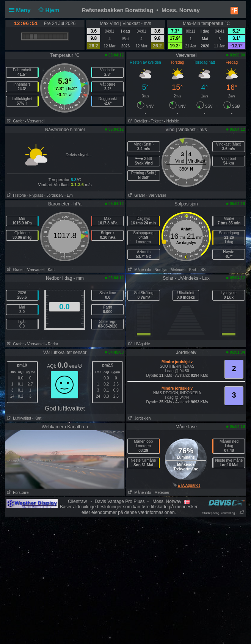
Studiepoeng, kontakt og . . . (223, 513)
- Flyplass (35, 195)
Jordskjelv (139, 418)
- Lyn (69, 195)
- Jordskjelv (54, 195)
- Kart (50, 270)
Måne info (139, 270)
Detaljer (137, 121)
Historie (16, 195)
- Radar (52, 344)
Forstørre (17, 493)
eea (76, 366)
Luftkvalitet (18, 418)
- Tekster (156, 121)
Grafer (15, 121)
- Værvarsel (35, 121)
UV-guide (138, 344)
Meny (21, 10)
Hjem (48, 10)
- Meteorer (177, 270)
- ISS (201, 270)
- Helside (172, 121)
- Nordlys (160, 270)
